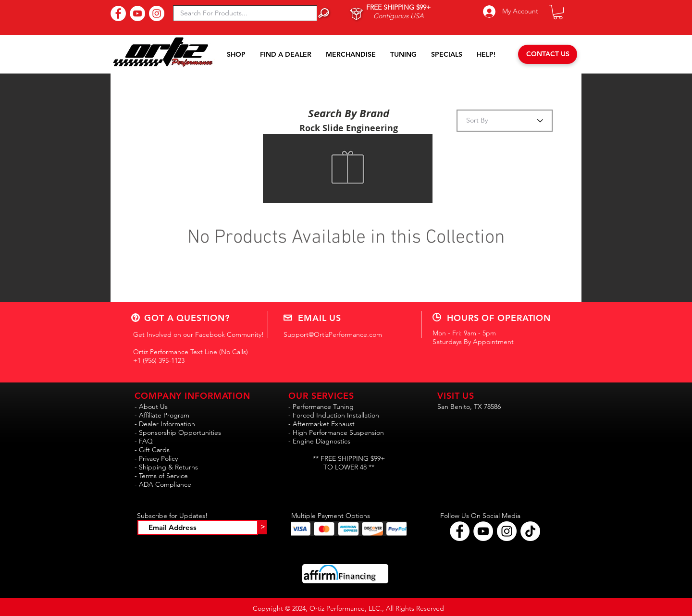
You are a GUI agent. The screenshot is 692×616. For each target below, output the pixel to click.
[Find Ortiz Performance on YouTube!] (483, 531)
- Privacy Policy (156, 458)
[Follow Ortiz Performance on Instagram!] (507, 531)
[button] (558, 12)
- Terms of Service (161, 476)
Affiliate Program (164, 415)
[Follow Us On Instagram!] (157, 13)
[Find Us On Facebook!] (118, 13)
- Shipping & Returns (166, 467)
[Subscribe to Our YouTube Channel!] (137, 13)
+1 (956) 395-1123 (159, 360)
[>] (262, 527)
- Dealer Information (165, 424)
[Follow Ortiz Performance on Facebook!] (460, 531)
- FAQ (144, 441)
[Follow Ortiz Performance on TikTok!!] (530, 531)
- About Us (151, 407)
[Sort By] (505, 121)
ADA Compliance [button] (165, 484)
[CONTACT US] (548, 54)
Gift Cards (154, 450)
